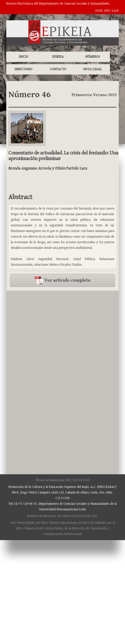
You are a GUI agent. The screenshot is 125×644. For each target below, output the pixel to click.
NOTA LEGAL (93, 69)
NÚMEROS (93, 57)
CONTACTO (58, 69)
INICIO (24, 57)
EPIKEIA (58, 57)
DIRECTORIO (23, 69)
